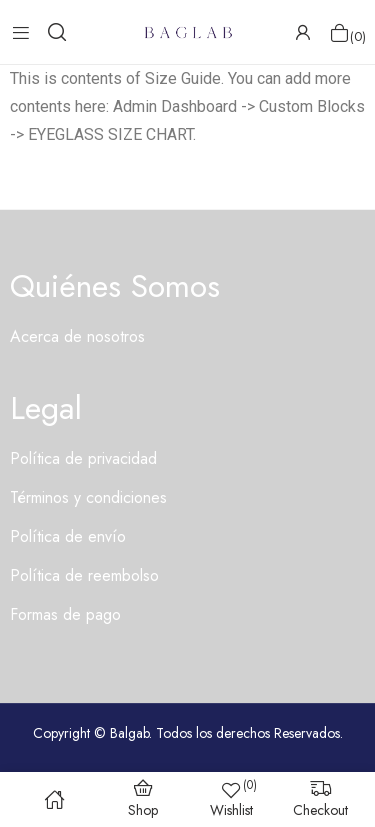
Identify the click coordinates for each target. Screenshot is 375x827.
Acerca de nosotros (77, 336)
